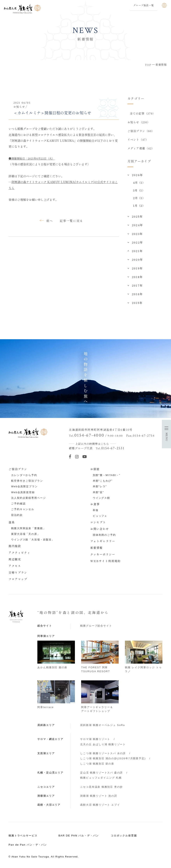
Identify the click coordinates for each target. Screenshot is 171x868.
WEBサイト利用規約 (105, 562)
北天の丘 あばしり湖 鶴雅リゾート (103, 745)
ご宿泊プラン (18, 469)
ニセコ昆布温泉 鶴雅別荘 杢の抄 (101, 787)
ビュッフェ (100, 516)
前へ (50, 221)
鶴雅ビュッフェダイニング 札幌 (101, 778)
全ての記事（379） (143, 114)
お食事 (95, 505)
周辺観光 (15, 560)
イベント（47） (138, 140)
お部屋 (95, 469)
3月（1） (139, 191)
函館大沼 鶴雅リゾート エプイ (100, 805)
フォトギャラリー (103, 542)
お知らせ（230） (139, 122)
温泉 (12, 523)
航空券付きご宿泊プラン (27, 481)
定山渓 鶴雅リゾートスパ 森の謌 (101, 773)
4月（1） (139, 183)
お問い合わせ (100, 529)
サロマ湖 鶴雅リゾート (95, 740)
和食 (96, 511)
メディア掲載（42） (141, 149)
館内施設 (15, 547)
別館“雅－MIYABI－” (107, 476)
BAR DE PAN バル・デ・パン (78, 836)
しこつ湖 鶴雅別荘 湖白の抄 (113, 759)
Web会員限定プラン (24, 487)
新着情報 (96, 548)
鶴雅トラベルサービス (23, 836)
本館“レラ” (100, 487)
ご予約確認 (18, 504)
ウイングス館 (101, 498)
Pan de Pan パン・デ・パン (28, 845)
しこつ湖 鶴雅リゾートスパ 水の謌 (103, 754)
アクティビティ (19, 553)
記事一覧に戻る (71, 221)
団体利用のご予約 (104, 536)
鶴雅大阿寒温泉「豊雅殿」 (28, 529)
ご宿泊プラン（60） (141, 131)
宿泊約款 (17, 516)
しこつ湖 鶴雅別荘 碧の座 (97, 764)
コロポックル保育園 (124, 836)
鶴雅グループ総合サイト (96, 626)
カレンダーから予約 (24, 476)
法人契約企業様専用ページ (28, 498)
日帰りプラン (18, 573)
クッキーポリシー (103, 555)
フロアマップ (18, 580)
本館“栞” (98, 493)
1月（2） (139, 206)
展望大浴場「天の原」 (26, 535)
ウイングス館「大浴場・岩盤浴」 (33, 540)
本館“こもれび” (103, 481)
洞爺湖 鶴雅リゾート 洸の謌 (99, 796)
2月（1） (139, 199)
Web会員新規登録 (23, 493)
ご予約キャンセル (23, 510)
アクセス (15, 566)
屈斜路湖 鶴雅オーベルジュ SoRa (103, 726)
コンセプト (98, 523)
